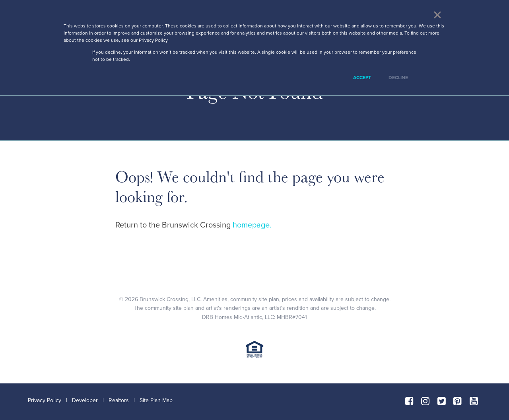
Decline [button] (398, 78)
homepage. (252, 225)
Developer (85, 400)
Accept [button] (362, 78)
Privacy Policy (45, 400)
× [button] (437, 15)
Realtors (119, 400)
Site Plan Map (156, 400)
